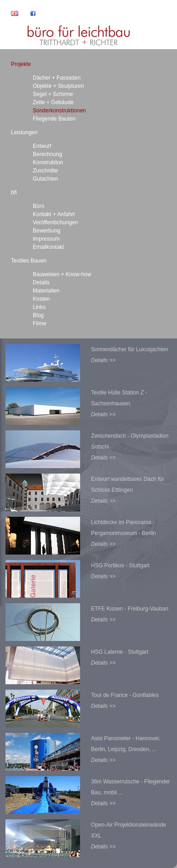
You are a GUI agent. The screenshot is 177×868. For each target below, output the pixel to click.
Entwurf (42, 146)
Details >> (103, 360)
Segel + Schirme (53, 94)
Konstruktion (48, 162)
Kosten (41, 299)
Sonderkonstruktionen (59, 111)
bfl (14, 192)
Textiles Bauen (29, 261)
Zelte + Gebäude (53, 102)
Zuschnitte (45, 171)
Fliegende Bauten (54, 119)
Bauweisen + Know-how (62, 274)
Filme (39, 323)
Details (41, 283)
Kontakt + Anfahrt (54, 214)
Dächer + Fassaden (57, 78)
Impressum (46, 239)
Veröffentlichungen (55, 222)
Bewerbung (47, 231)
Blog (38, 315)
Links (39, 307)
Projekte (21, 64)
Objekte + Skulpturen (58, 86)
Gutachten (45, 179)
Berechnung (48, 154)
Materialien (46, 291)
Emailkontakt (48, 247)
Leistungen (24, 132)
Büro (38, 206)
